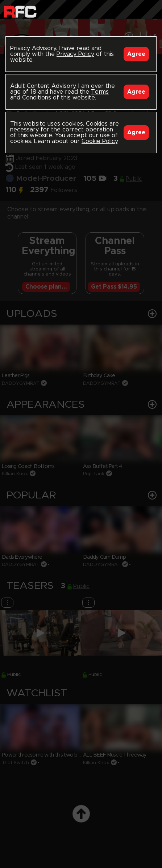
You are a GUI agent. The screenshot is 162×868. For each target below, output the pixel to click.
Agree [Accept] (136, 54)
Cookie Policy (99, 141)
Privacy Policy (75, 54)
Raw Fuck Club (20, 11)
